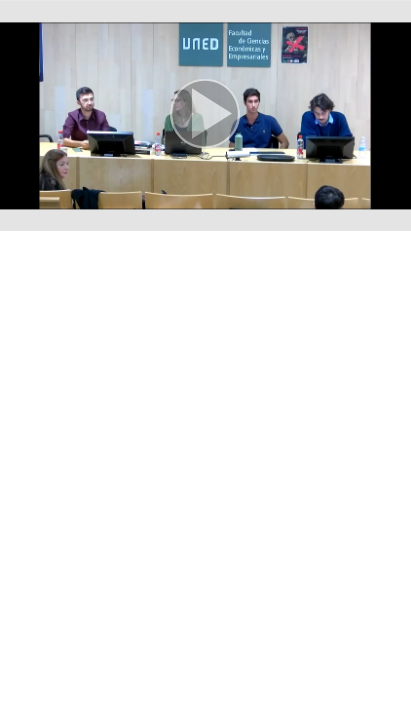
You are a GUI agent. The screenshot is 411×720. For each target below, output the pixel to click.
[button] (205, 115)
